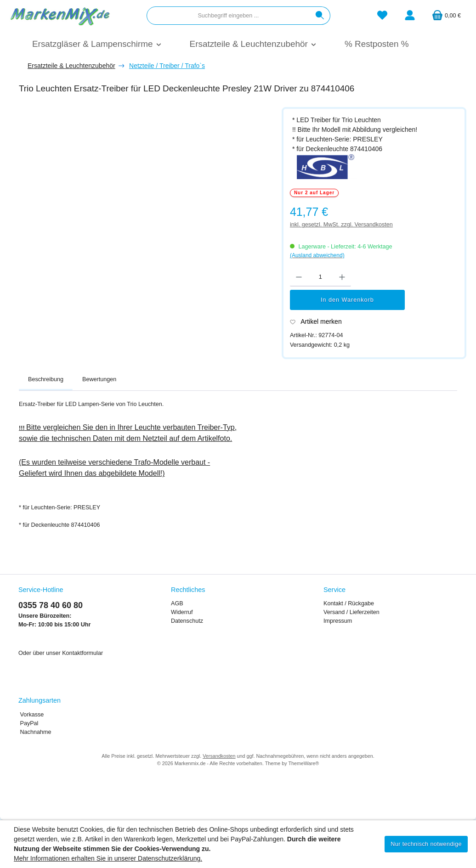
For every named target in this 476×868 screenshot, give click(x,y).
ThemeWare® (303, 763)
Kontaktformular (82, 653)
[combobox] (228, 16)
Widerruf (182, 612)
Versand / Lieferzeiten (351, 612)
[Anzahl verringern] (299, 277)
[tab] (46, 380)
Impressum (338, 621)
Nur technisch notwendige (426, 844)
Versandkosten (219, 756)
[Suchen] (320, 16)
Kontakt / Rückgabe (349, 603)
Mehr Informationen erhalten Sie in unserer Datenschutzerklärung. (108, 858)
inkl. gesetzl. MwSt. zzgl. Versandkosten (341, 225)
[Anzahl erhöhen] (342, 277)
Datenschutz (187, 621)
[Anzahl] (320, 277)
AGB (177, 603)
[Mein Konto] (410, 16)
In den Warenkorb (347, 300)
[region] (146, 216)
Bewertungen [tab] (99, 379)
